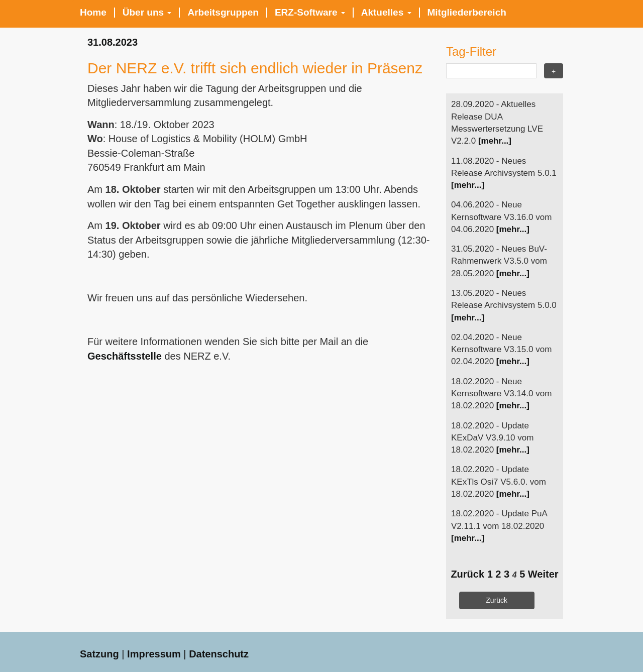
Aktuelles (386, 13)
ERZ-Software (310, 13)
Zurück (467, 574)
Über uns (147, 13)
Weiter (543, 574)
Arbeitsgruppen (223, 13)
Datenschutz (219, 654)
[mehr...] (495, 141)
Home (93, 13)
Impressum (154, 654)
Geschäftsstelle (125, 356)
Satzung (99, 654)
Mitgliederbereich (467, 13)
